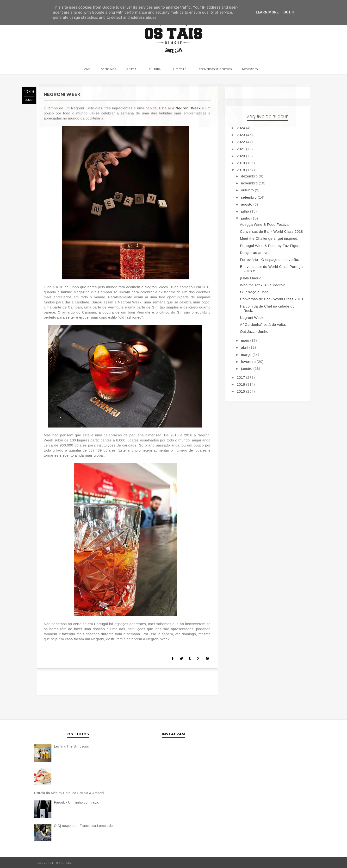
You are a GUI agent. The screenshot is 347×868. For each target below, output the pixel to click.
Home (89, 69)
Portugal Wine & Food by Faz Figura (270, 246)
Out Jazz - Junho (254, 331)
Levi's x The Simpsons (71, 746)
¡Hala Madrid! (251, 278)
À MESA (132, 69)
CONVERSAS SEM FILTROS (214, 69)
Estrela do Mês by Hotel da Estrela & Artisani (69, 793)
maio (246, 340)
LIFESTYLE (179, 69)
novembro (250, 183)
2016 (241, 384)
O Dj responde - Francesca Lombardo (84, 826)
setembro (249, 197)
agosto (247, 204)
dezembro (250, 176)
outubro (248, 190)
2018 (241, 170)
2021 (241, 149)
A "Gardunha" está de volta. (263, 324)
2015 (241, 391)
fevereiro (249, 362)
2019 (241, 163)
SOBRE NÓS (110, 69)
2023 (241, 135)
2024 (241, 128)
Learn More (267, 12)
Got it (289, 12)
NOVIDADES (248, 69)
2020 (241, 156)
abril (245, 347)
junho (246, 218)
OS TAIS (77, 863)
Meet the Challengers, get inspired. (269, 238)
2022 (241, 142)
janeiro (247, 368)
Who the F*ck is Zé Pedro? (262, 285)
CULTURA (155, 69)
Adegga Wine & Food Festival (265, 224)
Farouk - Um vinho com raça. (77, 802)
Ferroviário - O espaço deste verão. (269, 260)
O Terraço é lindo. (255, 292)
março (247, 355)
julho (246, 211)
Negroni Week (189, 108)
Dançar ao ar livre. (255, 253)
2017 (241, 377)
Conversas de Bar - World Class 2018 (271, 231)
